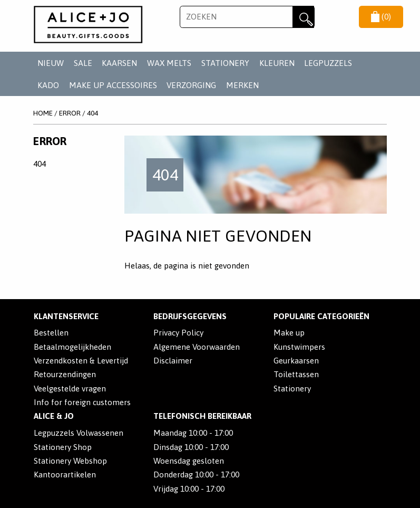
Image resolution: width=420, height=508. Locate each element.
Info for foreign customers (82, 402)
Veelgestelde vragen (70, 389)
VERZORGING (191, 85)
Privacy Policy (178, 333)
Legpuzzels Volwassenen (79, 433)
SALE (83, 63)
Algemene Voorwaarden (197, 347)
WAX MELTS (169, 63)
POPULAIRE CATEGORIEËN (321, 316)
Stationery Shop (63, 447)
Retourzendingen (65, 374)
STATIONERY (225, 63)
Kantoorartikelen (65, 475)
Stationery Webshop (70, 461)
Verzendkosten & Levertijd (81, 361)
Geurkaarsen (296, 361)
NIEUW (51, 63)
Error (70, 113)
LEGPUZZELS (328, 63)
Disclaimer (173, 361)
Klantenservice (66, 316)
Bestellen (51, 333)
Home (43, 113)
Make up (289, 333)
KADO (48, 85)
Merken (242, 85)
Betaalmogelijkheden (72, 347)
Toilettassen (296, 374)
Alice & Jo (54, 416)
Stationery (292, 389)
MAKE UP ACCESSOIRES (113, 85)
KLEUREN (277, 63)
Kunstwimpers (299, 347)
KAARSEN (119, 63)
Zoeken (304, 17)
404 (92, 113)
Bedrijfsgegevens (190, 316)
